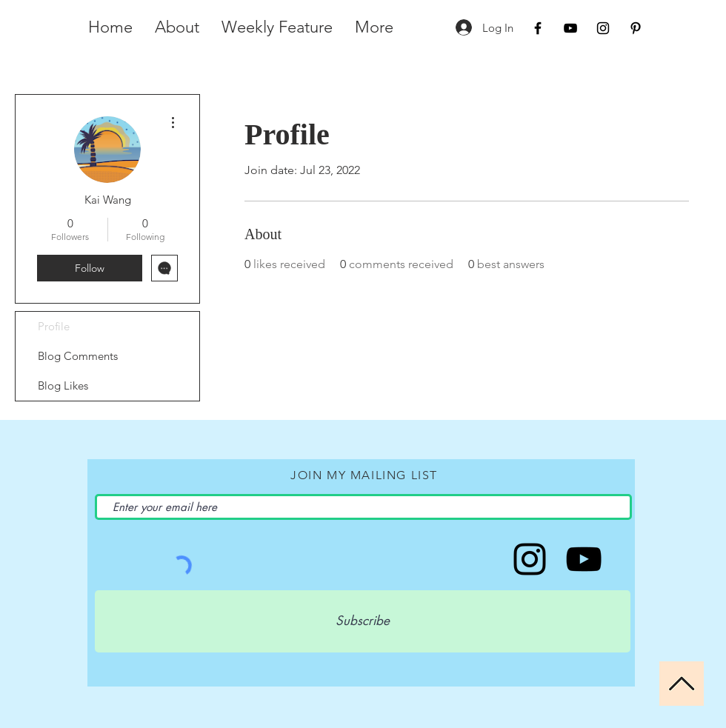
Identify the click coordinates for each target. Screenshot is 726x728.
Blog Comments (78, 356)
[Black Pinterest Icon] (636, 28)
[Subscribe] (363, 621)
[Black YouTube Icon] (570, 28)
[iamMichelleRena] (584, 559)
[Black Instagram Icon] (603, 28)
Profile (54, 326)
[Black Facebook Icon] (538, 28)
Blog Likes (63, 385)
